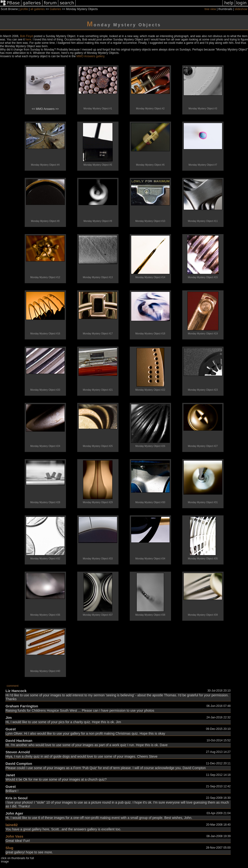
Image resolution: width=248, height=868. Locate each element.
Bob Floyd (26, 36)
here (28, 39)
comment (13, 686)
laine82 (12, 825)
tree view (210, 9)
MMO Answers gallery (90, 56)
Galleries (55, 9)
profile (24, 9)
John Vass (14, 836)
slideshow (241, 9)
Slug (9, 848)
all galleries (38, 9)
